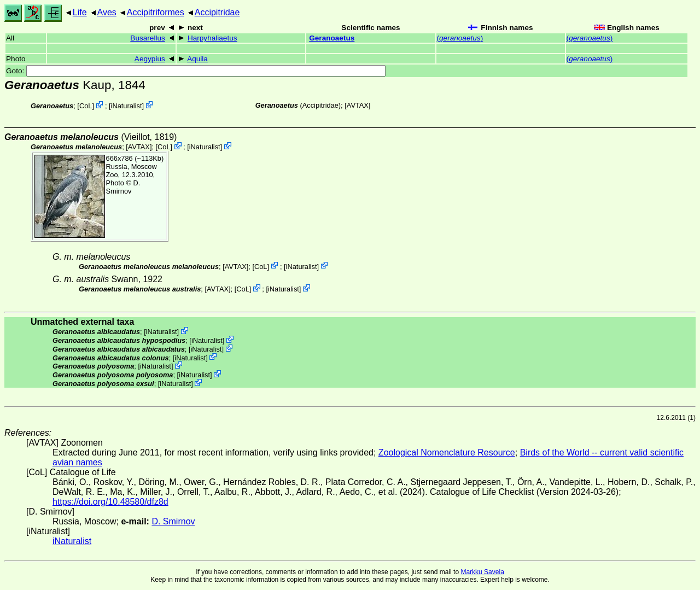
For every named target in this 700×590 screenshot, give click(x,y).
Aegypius (150, 59)
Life (80, 12)
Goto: (196, 71)
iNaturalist (127, 106)
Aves (107, 12)
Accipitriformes (156, 12)
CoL (86, 106)
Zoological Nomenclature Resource (447, 452)
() (460, 38)
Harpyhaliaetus (212, 38)
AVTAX (358, 105)
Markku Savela (482, 572)
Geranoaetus (332, 38)
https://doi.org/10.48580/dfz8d (110, 502)
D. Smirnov (123, 187)
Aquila (197, 59)
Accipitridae (217, 12)
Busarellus (147, 38)
